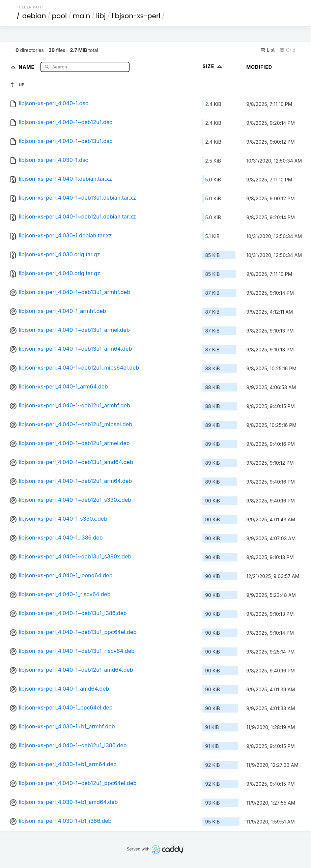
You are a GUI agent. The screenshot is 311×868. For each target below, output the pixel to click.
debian (34, 16)
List (267, 50)
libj (101, 16)
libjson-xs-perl (136, 16)
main (81, 16)
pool (59, 16)
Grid (287, 50)
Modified (259, 67)
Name (27, 67)
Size (213, 66)
